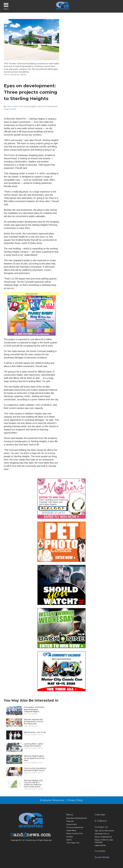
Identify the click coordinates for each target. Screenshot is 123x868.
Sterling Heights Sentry (32, 106)
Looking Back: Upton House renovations (34, 745)
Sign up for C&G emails (104, 831)
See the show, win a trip (35, 732)
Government (72, 824)
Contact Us (101, 827)
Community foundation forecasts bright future (35, 769)
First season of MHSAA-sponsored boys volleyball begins (35, 709)
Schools (70, 837)
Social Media (102, 857)
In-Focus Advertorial (75, 827)
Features (70, 821)
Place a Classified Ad (103, 837)
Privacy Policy (75, 800)
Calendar (100, 815)
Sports (69, 840)
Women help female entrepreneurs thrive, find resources (34, 721)
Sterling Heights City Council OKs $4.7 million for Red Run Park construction (33, 784)
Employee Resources (52, 800)
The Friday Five (73, 843)
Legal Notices (100, 845)
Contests (100, 851)
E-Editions (101, 821)
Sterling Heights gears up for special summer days (34, 758)
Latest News (71, 831)
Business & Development (77, 818)
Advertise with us (102, 834)
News (70, 815)
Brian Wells (12, 106)
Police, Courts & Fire (74, 834)
